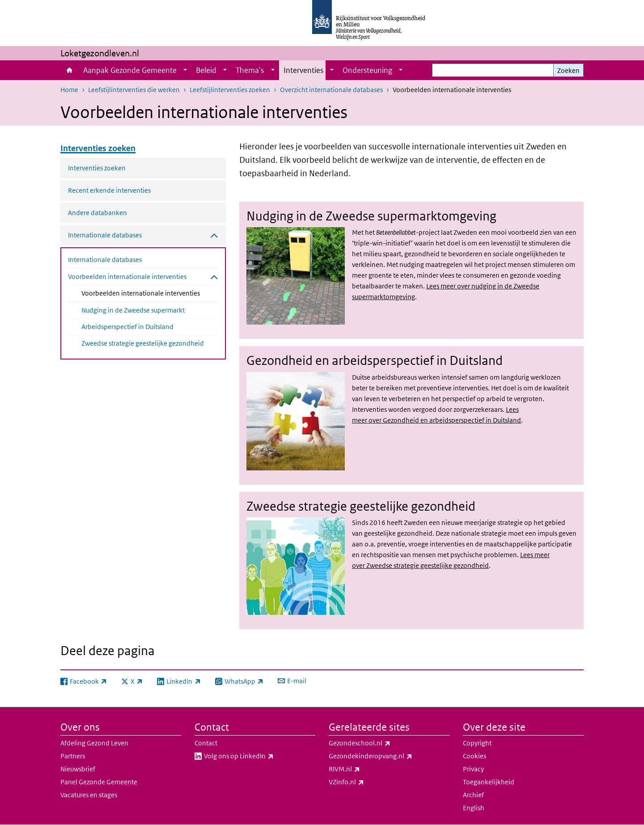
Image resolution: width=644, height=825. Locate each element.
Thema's (250, 70)
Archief (473, 795)
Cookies (475, 756)
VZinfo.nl (366, 782)
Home (70, 70)
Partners (73, 756)
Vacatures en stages (89, 795)
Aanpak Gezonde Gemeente (130, 70)
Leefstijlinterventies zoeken (230, 90)
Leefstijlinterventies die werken (134, 90)
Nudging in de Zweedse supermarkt (133, 310)
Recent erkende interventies (109, 190)
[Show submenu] (185, 70)
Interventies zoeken (97, 168)
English (474, 808)
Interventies (303, 70)
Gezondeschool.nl (379, 743)
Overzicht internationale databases (331, 90)
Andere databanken (97, 213)
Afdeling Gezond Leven (94, 743)
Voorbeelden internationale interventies (150, 292)
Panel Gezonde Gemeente (99, 782)
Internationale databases (105, 260)
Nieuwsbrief (78, 769)
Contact (206, 743)
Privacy (473, 769)
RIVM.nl (364, 769)
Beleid (206, 70)
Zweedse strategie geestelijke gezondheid (143, 343)
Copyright (477, 743)
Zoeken (568, 70)
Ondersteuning (367, 70)
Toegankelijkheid (489, 782)
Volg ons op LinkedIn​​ (258, 756)
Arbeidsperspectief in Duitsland (127, 327)
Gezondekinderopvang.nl (389, 756)
